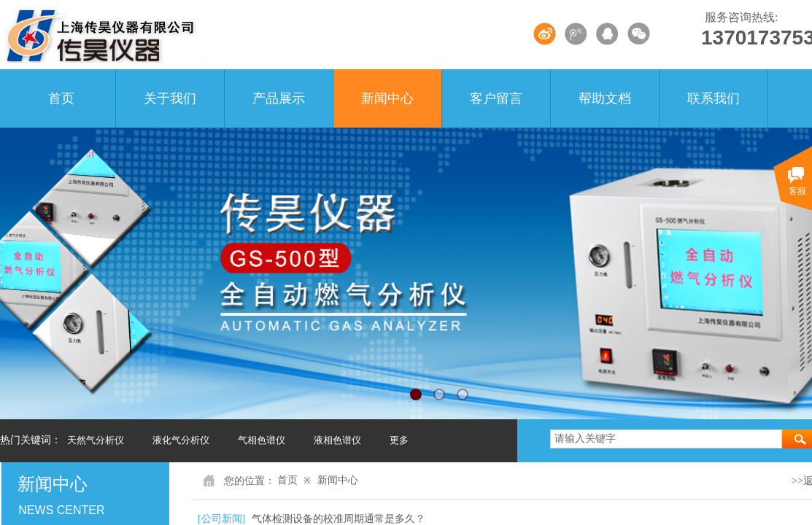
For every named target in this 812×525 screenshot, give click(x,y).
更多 (399, 440)
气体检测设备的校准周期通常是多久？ (339, 519)
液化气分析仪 (181, 440)
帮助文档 (605, 98)
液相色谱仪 (337, 440)
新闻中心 (387, 98)
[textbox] (666, 439)
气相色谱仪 (262, 440)
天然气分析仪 (96, 440)
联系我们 (714, 98)
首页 (61, 98)
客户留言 (496, 98)
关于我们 (170, 98)
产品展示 (279, 98)
